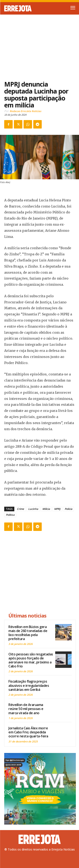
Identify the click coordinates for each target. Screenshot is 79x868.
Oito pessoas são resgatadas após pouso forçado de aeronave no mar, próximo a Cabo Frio (31, 660)
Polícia (68, 509)
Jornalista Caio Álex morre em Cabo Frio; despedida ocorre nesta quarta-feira (28, 732)
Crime (20, 509)
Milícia (46, 509)
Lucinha (33, 509)
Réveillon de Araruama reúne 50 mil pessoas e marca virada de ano (26, 709)
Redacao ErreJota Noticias (25, 111)
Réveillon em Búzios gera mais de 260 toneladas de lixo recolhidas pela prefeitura (28, 633)
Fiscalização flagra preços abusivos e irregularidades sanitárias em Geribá (29, 685)
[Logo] (22, 8)
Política (10, 515)
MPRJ (57, 509)
